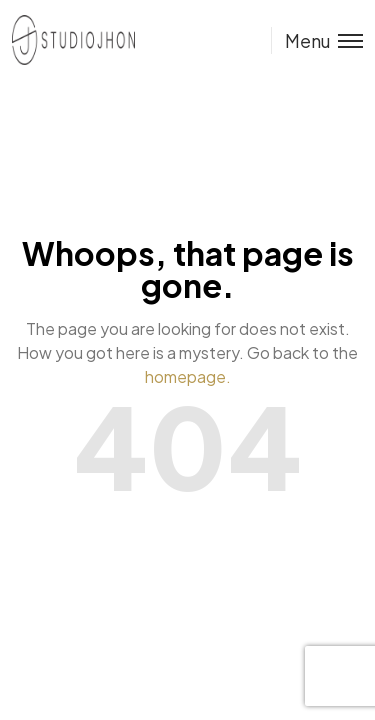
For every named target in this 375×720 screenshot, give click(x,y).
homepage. (188, 376)
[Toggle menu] (317, 40)
